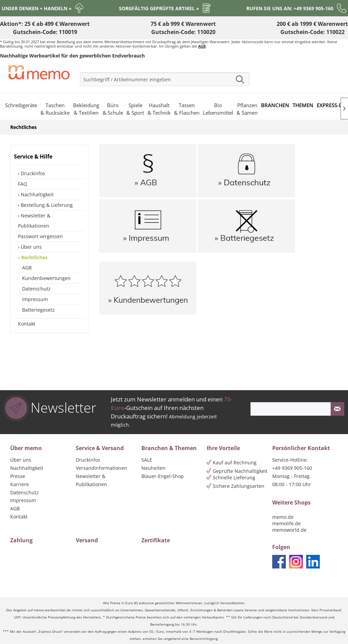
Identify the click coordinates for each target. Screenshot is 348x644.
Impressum (35, 299)
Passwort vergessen (40, 236)
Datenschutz (36, 289)
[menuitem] (165, 79)
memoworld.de (289, 530)
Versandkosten (232, 603)
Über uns (31, 247)
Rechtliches (34, 257)
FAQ (23, 184)
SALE (147, 460)
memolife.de (286, 523)
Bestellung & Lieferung (46, 205)
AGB (202, 46)
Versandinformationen (101, 468)
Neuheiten (153, 468)
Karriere (20, 484)
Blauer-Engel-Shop (163, 476)
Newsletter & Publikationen (34, 221)
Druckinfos (32, 173)
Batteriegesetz (38, 310)
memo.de (283, 517)
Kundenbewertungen (46, 278)
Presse (18, 476)
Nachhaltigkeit (37, 194)
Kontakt (27, 324)
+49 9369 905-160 (292, 468)
